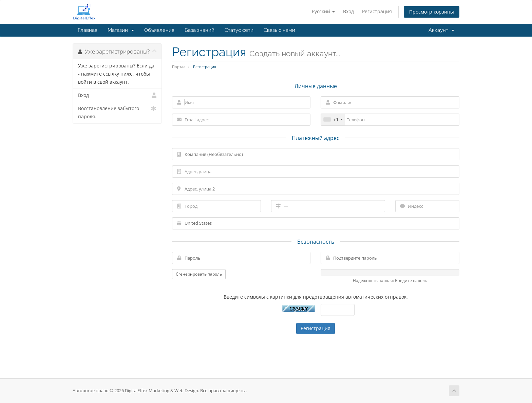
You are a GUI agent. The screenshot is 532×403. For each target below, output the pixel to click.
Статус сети (239, 30)
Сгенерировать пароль (199, 274)
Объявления (159, 30)
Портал (179, 67)
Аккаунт (441, 30)
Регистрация (377, 11)
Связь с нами (279, 30)
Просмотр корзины (432, 12)
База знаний (199, 30)
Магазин (121, 30)
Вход (348, 11)
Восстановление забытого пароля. (117, 112)
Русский (323, 11)
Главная (88, 30)
